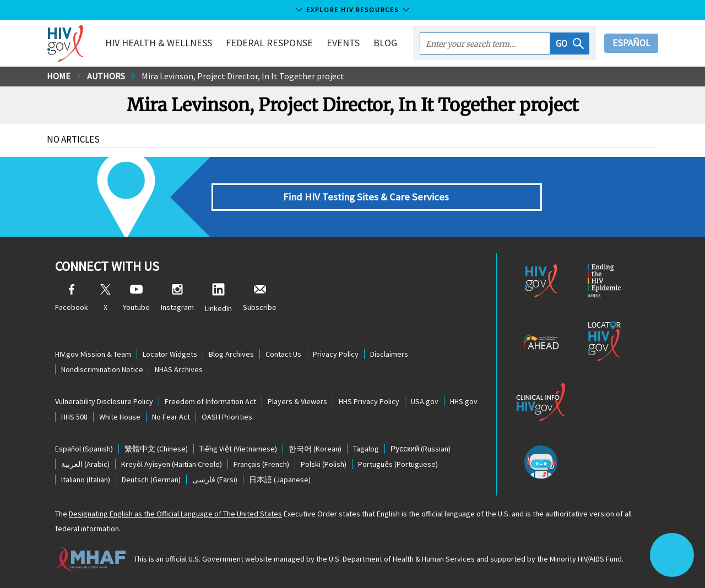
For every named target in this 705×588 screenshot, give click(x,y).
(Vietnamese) (238, 449)
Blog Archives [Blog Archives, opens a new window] (231, 354)
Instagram (177, 298)
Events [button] (343, 43)
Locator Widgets (170, 354)
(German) (151, 480)
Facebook (72, 298)
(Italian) (86, 480)
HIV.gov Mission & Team (93, 354)
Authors (106, 76)
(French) (261, 464)
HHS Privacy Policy (369, 401)
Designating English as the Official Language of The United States (175, 514)
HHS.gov (464, 401)
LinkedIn (218, 298)
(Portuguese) (398, 464)
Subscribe (260, 298)
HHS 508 (74, 417)
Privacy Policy (336, 354)
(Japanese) (280, 480)
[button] (570, 43)
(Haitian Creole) (172, 464)
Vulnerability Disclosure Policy (104, 401)
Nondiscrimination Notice (102, 369)
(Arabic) (85, 464)
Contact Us (283, 354)
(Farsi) (215, 480)
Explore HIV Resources (352, 10)
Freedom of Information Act (210, 401)
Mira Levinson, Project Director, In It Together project (243, 76)
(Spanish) (84, 449)
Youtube (136, 298)
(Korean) (315, 449)
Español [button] (631, 43)
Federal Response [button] (269, 43)
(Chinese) (156, 449)
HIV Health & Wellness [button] (159, 43)
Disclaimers (389, 354)
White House (120, 417)
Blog (385, 43)
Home (59, 76)
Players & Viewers (297, 401)
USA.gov (425, 401)
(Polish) (324, 464)
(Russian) (421, 449)
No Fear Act (171, 417)
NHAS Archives (179, 369)
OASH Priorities (227, 417)
